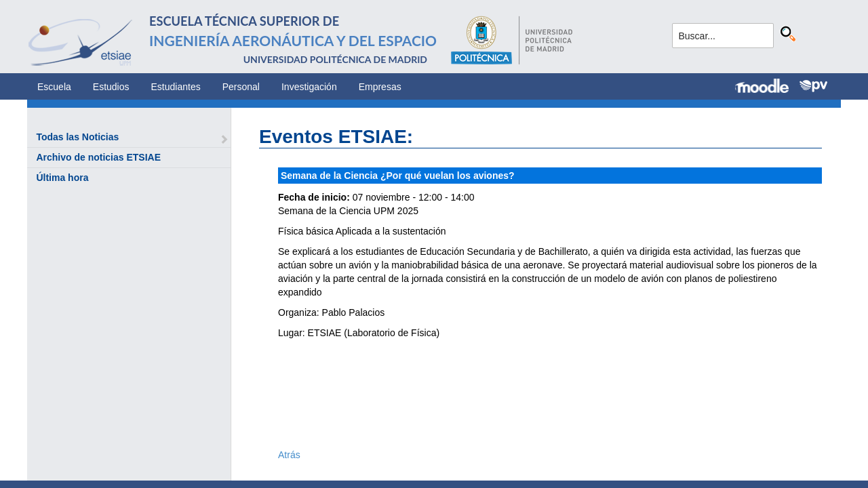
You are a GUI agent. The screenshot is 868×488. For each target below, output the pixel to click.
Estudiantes (176, 87)
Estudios (111, 87)
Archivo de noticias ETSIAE (98, 157)
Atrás (289, 455)
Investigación (309, 87)
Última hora (62, 178)
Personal (241, 87)
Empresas (380, 87)
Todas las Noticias (77, 137)
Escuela (54, 87)
